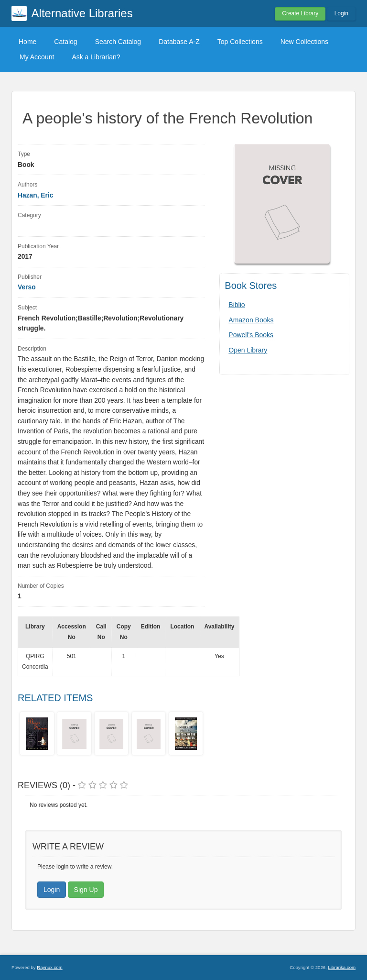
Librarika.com (342, 967)
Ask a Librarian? (96, 57)
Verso (27, 287)
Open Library (248, 350)
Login (341, 13)
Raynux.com (49, 967)
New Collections (304, 42)
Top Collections (240, 42)
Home (27, 42)
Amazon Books (251, 320)
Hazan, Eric (35, 195)
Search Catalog (118, 42)
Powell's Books (251, 335)
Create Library (300, 13)
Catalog (65, 42)
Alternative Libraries (82, 13)
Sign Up (86, 890)
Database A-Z (179, 42)
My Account (37, 57)
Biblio (237, 305)
